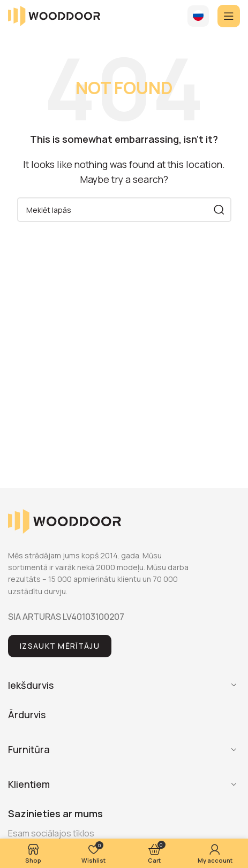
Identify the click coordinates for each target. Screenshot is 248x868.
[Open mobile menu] (229, 16)
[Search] (124, 210)
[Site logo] (54, 15)
